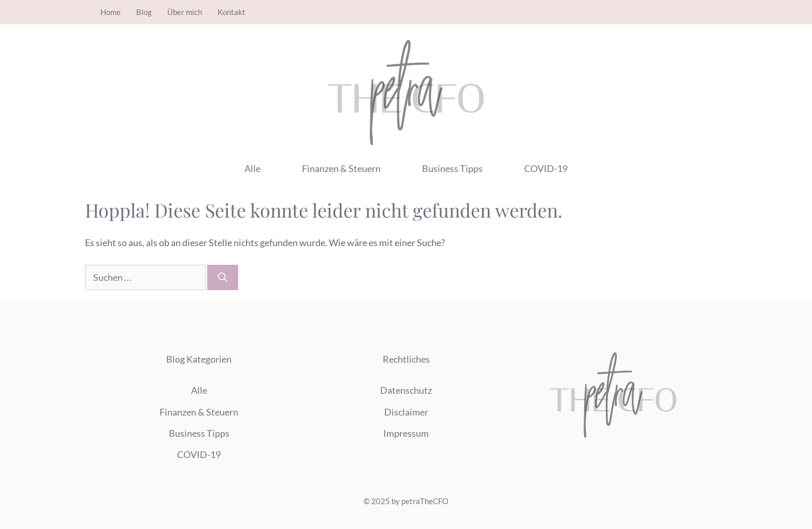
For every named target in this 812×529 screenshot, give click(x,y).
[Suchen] (223, 277)
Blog (144, 12)
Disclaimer (406, 412)
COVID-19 (546, 168)
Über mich (185, 12)
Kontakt (231, 12)
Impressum (406, 433)
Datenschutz (406, 390)
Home (111, 12)
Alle (252, 168)
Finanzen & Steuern (341, 168)
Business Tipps (452, 168)
